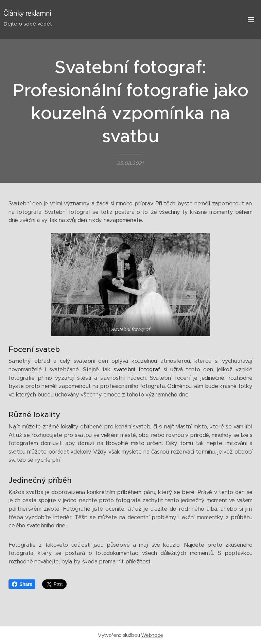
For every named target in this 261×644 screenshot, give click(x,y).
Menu (251, 20)
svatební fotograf (137, 369)
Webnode (152, 635)
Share (22, 584)
